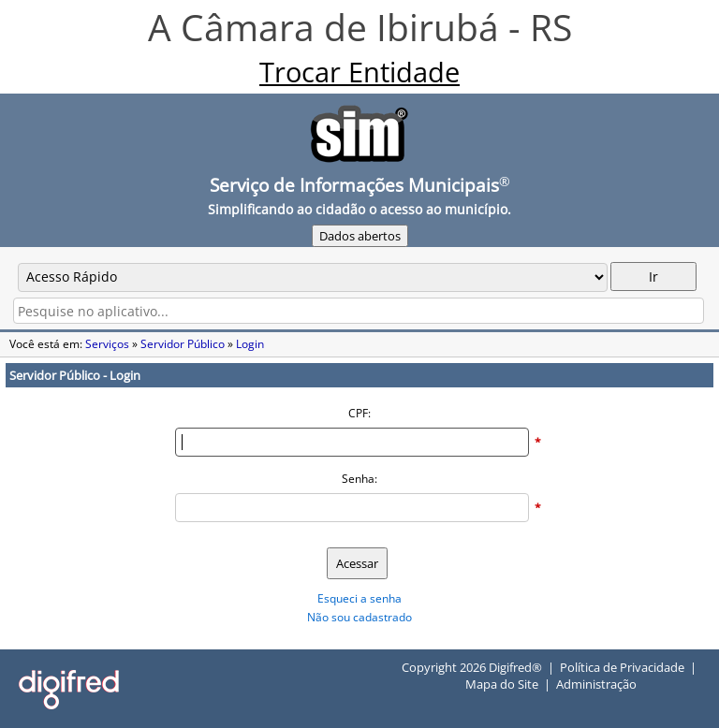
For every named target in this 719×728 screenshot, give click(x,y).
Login (250, 344)
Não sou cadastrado (359, 617)
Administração (596, 684)
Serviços (107, 344)
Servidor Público (183, 344)
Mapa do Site (502, 684)
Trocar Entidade (359, 72)
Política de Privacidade (622, 667)
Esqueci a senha (359, 598)
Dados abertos (360, 236)
